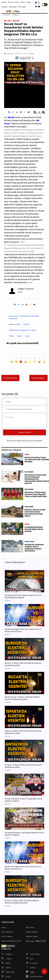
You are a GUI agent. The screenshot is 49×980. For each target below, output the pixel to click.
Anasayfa (7, 15)
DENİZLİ (29, 2)
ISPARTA (23, 2)
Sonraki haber (38, 378)
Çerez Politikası (7, 936)
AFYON (17, 2)
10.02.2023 (9, 54)
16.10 (20, 54)
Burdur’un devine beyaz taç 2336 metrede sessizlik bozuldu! (37, 459)
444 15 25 (41, 941)
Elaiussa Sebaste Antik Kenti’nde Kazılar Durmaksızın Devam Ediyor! (35, 513)
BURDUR (4, 2)
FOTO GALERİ (22, 7)
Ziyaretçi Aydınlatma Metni (11, 941)
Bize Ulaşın (30, 927)
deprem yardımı (15, 324)
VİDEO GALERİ (13, 7)
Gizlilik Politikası (32, 932)
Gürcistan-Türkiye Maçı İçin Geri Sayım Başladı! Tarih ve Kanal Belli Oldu (36, 494)
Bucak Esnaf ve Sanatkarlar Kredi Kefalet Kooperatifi (24, 317)
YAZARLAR (4, 7)
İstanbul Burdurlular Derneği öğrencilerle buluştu (34, 529)
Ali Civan (26, 324)
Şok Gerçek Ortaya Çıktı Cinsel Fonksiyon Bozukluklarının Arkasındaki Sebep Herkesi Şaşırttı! (37, 479)
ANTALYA (10, 2)
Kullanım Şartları (32, 936)
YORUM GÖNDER (24, 432)
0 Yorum (30, 54)
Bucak (16, 21)
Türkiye (11, 336)
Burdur (8, 21)
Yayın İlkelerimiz (7, 932)
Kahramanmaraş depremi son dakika (22, 330)
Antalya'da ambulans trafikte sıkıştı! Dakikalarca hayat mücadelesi (34, 548)
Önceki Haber (10, 378)
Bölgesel (16, 15)
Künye (4, 927)
